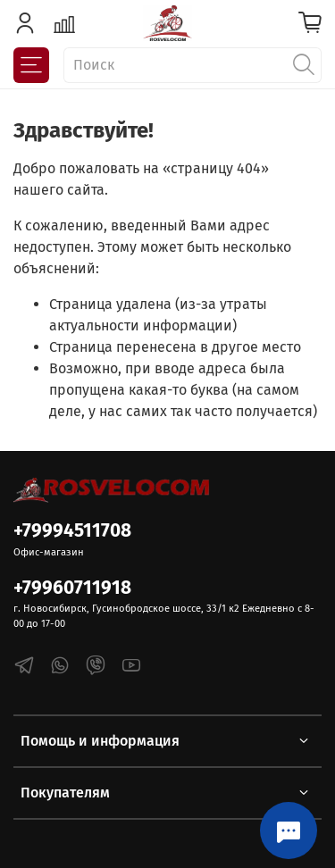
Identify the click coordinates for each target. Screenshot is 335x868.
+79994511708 (72, 531)
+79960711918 (72, 588)
